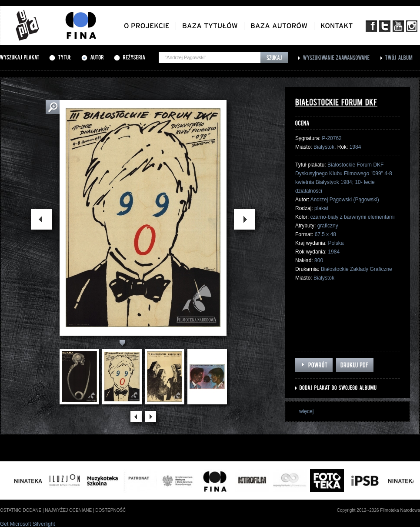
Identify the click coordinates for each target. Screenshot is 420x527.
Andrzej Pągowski (331, 200)
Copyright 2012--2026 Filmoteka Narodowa (378, 510)
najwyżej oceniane (68, 510)
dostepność (110, 510)
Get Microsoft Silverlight (28, 524)
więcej (306, 411)
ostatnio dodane (21, 510)
